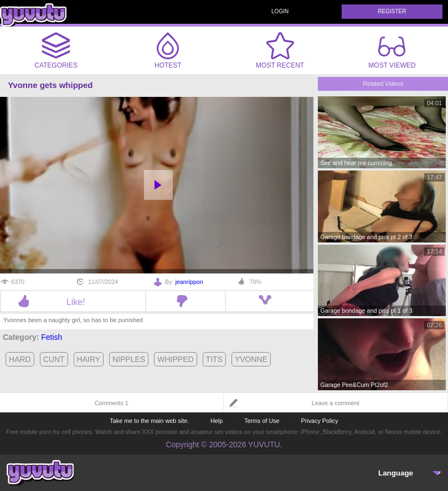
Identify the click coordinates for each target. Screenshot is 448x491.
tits (214, 359)
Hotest (168, 50)
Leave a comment (336, 403)
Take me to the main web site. (149, 421)
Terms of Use (262, 421)
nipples (129, 359)
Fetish (52, 337)
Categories (56, 50)
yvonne (251, 359)
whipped (175, 359)
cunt (54, 359)
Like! (73, 302)
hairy (89, 359)
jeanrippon (189, 282)
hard (20, 359)
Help (217, 421)
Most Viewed (392, 53)
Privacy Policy (319, 421)
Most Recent (280, 50)
